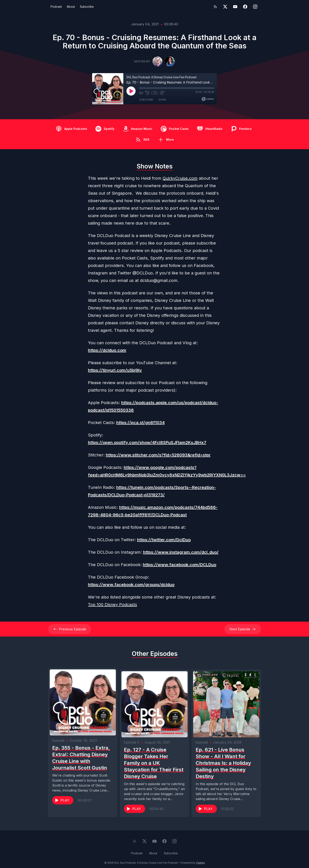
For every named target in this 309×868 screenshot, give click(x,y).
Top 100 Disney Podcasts (112, 605)
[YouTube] (235, 7)
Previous (70, 629)
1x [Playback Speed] (155, 93)
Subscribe (87, 7)
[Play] (131, 91)
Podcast (56, 7)
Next (243, 629)
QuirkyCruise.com (180, 178)
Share (162, 100)
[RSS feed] (215, 7)
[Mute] (141, 93)
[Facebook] (245, 7)
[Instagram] (255, 7)
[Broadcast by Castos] (208, 99)
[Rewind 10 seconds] (147, 93)
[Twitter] (225, 7)
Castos (200, 860)
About (71, 7)
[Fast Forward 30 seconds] (162, 93)
